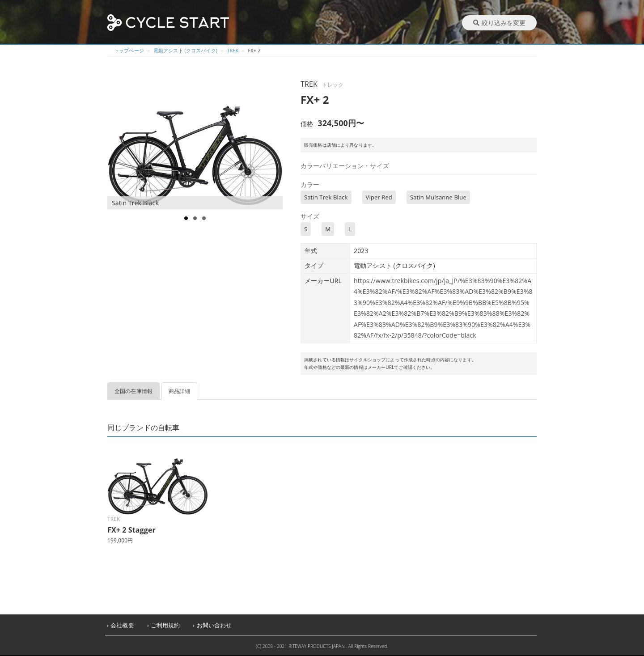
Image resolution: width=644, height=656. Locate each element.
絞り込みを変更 (499, 23)
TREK (233, 50)
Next (275, 144)
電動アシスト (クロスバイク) (185, 50)
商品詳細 (180, 391)
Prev (119, 144)
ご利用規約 (165, 625)
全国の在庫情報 (133, 391)
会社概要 (122, 625)
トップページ (129, 50)
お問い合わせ (214, 625)
